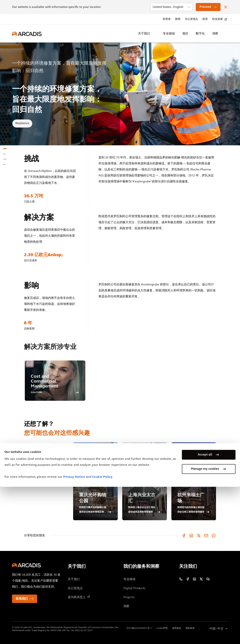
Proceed (205, 7)
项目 (185, 34)
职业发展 (217, 19)
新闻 (178, 19)
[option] (55, 381)
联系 (205, 19)
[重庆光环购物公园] (95, 481)
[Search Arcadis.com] (226, 34)
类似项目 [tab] (30, 445)
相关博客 (30, 466)
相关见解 (30, 456)
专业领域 (169, 34)
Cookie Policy (102, 634)
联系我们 (22, 599)
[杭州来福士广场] (194, 481)
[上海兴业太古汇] (145, 481)
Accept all (205, 612)
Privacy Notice (74, 634)
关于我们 (144, 34)
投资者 (167, 19)
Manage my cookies (205, 626)
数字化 (200, 34)
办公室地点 (191, 19)
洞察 (215, 34)
